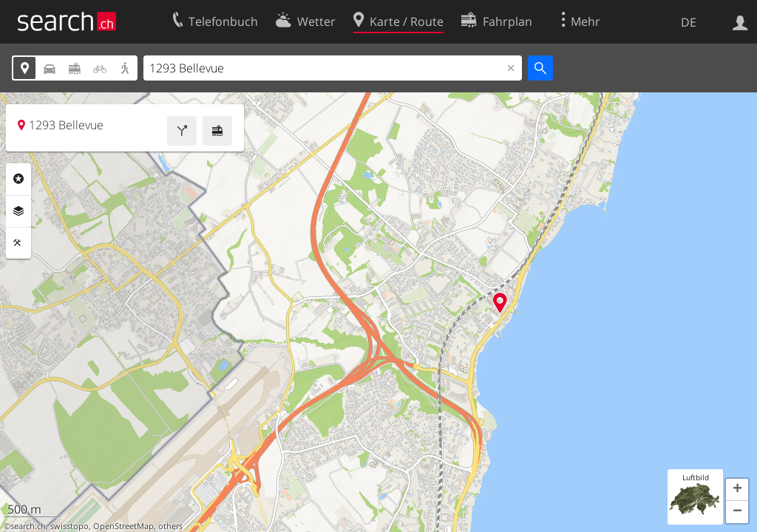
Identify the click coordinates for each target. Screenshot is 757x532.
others (170, 526)
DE (689, 22)
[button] (737, 490)
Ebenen (18, 211)
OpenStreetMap (123, 526)
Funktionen (18, 243)
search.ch (28, 526)
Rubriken (18, 179)
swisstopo (69, 526)
